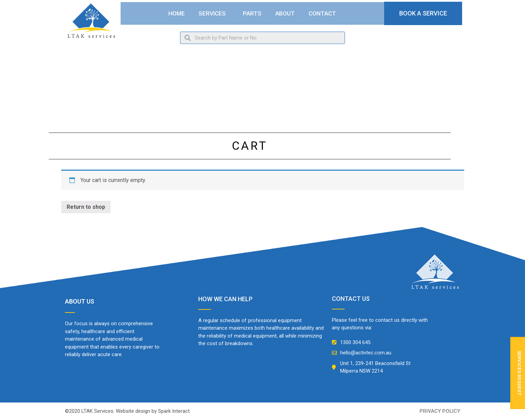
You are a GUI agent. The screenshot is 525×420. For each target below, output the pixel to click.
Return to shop (86, 207)
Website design (133, 411)
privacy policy (440, 411)
